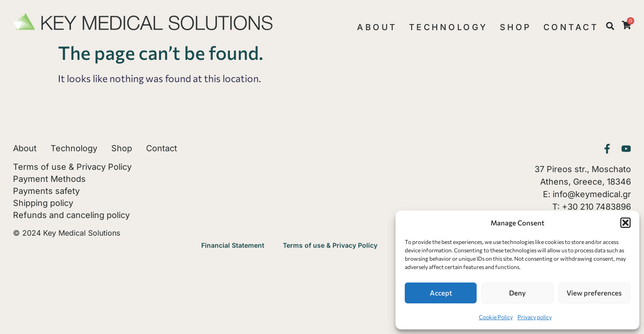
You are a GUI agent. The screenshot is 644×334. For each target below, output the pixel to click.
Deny (517, 293)
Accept (441, 293)
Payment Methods (49, 179)
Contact (571, 27)
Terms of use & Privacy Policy (72, 167)
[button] (625, 223)
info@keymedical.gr (592, 194)
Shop (516, 27)
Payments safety (46, 191)
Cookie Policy (496, 317)
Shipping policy (43, 203)
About (377, 27)
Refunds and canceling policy (71, 215)
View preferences (594, 293)
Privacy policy (535, 317)
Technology (449, 27)
